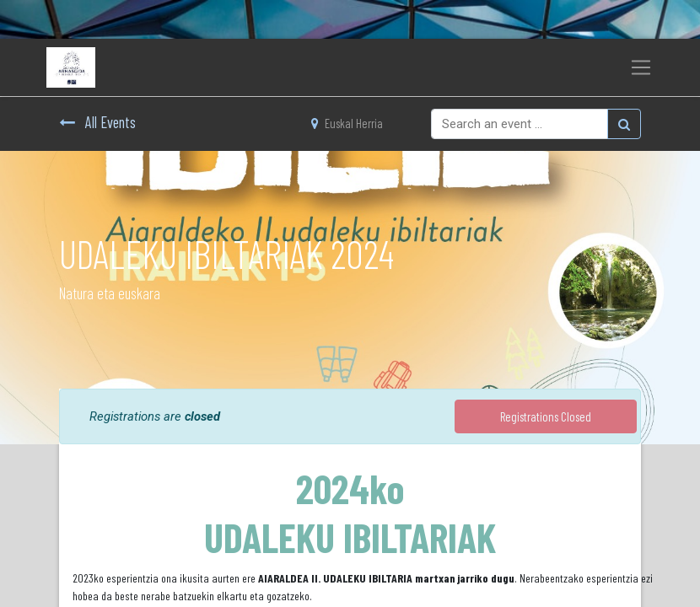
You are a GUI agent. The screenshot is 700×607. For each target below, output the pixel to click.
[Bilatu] (624, 124)
